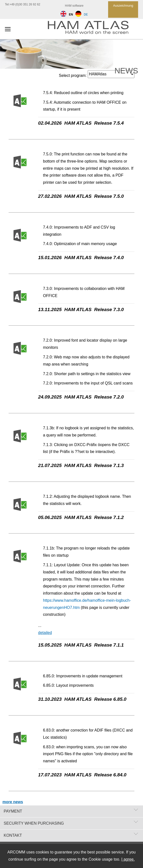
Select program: (73, 75)
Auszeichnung (123, 6)
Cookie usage (100, 859)
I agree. (128, 859)
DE (82, 15)
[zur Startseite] (93, 29)
